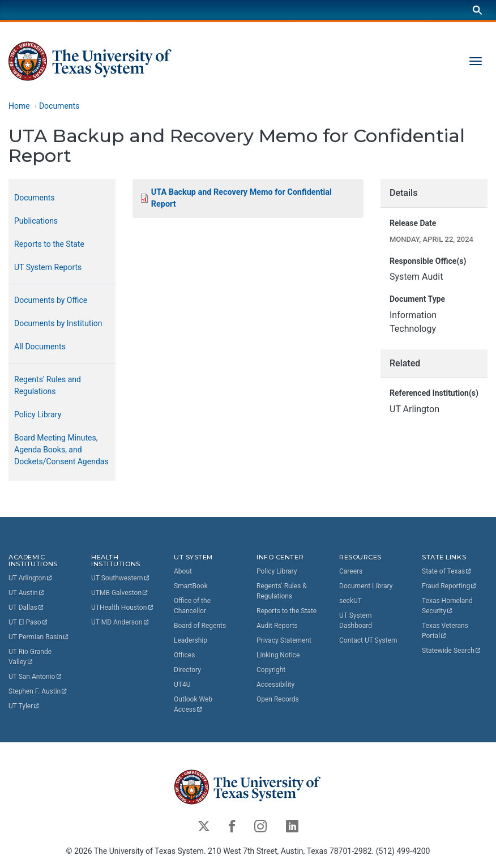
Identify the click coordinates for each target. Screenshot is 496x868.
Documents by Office (51, 300)
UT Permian (39, 637)
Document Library (366, 586)
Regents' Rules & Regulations (282, 591)
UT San (35, 677)
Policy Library (38, 414)
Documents (59, 106)
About (183, 571)
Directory (187, 670)
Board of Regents (200, 626)
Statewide (452, 651)
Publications (36, 221)
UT (31, 578)
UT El (28, 622)
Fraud (450, 586)
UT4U (182, 685)
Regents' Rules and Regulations (48, 385)
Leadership (191, 640)
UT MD (120, 622)
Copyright (271, 670)
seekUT (350, 601)
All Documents (40, 347)
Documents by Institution (58, 323)
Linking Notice (278, 655)
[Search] (477, 10)
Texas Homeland (448, 606)
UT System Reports (48, 267)
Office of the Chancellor (192, 606)
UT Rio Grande (31, 657)
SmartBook (191, 586)
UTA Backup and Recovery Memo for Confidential (243, 198)
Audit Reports (277, 626)
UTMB (120, 593)
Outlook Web (194, 704)
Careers (351, 571)
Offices (184, 655)
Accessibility (275, 685)
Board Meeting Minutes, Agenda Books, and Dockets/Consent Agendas (61, 450)
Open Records (278, 699)
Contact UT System (368, 640)
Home (19, 106)
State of (447, 571)
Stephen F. (38, 691)
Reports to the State (49, 244)
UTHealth (123, 608)
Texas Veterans (446, 631)
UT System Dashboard (356, 621)
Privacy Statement (284, 640)
